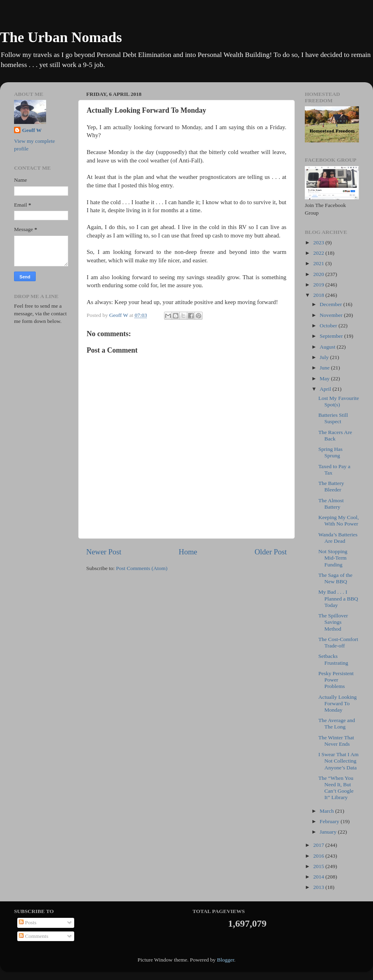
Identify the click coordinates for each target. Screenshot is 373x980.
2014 (319, 877)
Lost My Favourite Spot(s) (339, 401)
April (326, 389)
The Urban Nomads (61, 37)
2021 (319, 263)
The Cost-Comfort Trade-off (338, 642)
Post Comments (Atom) (142, 568)
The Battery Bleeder (331, 486)
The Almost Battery (331, 504)
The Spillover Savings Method (333, 622)
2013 (319, 887)
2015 (319, 866)
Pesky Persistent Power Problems (336, 680)
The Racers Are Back (335, 435)
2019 (319, 285)
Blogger (226, 960)
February (330, 821)
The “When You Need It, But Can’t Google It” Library (336, 788)
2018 (319, 295)
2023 (319, 242)
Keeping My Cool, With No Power (339, 520)
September (332, 336)
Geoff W (32, 130)
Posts (28, 922)
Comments (34, 936)
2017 (319, 845)
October (329, 326)
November (332, 315)
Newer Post (104, 552)
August (328, 347)
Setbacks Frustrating (333, 659)
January (329, 832)
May (325, 378)
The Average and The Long (337, 723)
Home (188, 552)
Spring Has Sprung (330, 452)
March (327, 811)
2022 (319, 253)
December (331, 304)
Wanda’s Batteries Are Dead (338, 538)
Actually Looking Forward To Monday (338, 703)
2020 (319, 274)
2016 (319, 856)
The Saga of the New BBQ (335, 578)
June (325, 368)
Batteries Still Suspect (333, 418)
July (325, 357)
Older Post (271, 552)
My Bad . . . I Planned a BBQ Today (338, 598)
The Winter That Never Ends (336, 741)
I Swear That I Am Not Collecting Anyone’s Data (339, 761)
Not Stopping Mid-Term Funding (333, 558)
